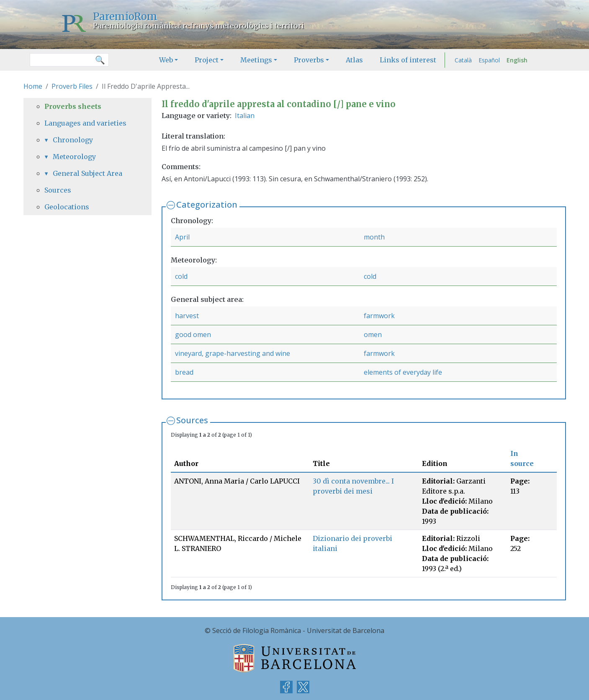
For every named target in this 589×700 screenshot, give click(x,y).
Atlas (354, 60)
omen (373, 335)
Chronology (73, 140)
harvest (187, 316)
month (374, 237)
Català (463, 60)
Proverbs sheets (73, 106)
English (517, 60)
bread (184, 372)
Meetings (256, 60)
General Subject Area (87, 173)
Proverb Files (72, 86)
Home (33, 86)
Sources (192, 420)
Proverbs (309, 60)
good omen (193, 335)
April (182, 237)
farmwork (379, 316)
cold (181, 276)
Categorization (207, 205)
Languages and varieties (85, 123)
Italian (245, 116)
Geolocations (67, 207)
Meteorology (74, 157)
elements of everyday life (403, 372)
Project (207, 60)
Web (166, 60)
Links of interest (408, 60)
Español (489, 60)
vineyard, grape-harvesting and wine (233, 353)
